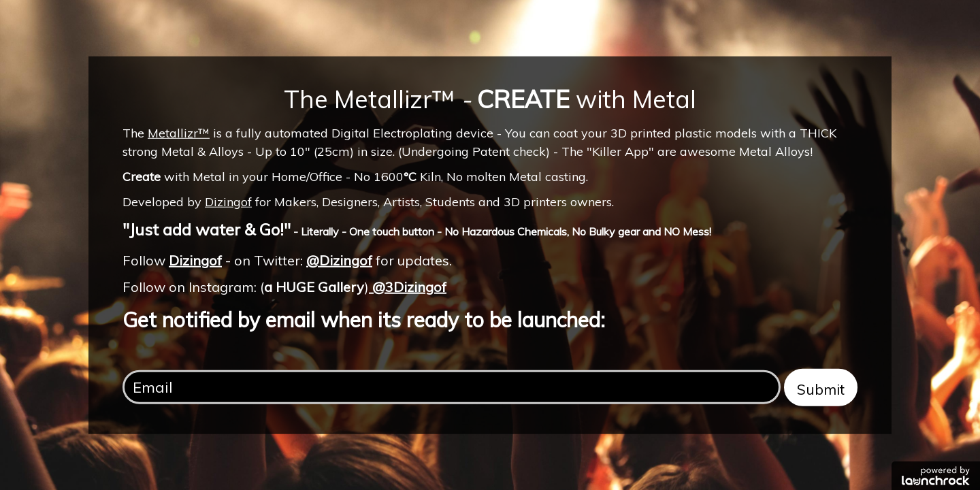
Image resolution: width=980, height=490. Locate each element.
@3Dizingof (408, 286)
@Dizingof (339, 260)
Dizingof (228, 202)
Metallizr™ (179, 132)
